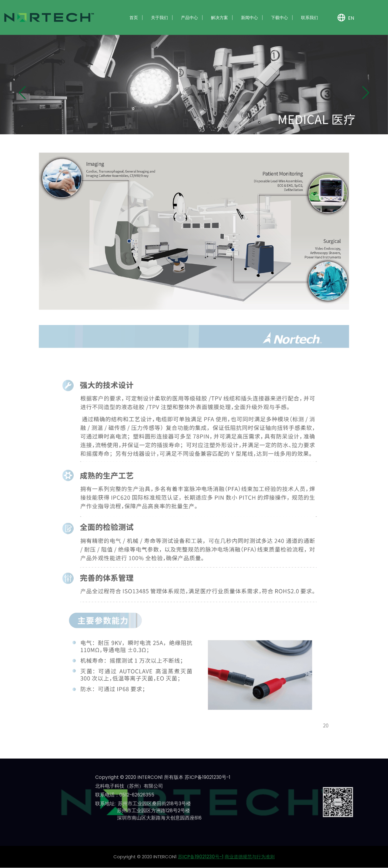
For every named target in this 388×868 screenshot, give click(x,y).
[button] (22, 93)
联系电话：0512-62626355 (125, 795)
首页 (134, 18)
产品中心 (189, 18)
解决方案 (219, 18)
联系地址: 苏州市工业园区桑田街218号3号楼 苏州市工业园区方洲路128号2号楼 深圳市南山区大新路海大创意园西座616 (149, 811)
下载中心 (279, 18)
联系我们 (309, 18)
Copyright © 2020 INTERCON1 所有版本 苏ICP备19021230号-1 (164, 777)
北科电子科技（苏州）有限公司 (129, 786)
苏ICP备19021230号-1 (201, 857)
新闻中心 (249, 18)
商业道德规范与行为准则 (250, 857)
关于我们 (159, 18)
